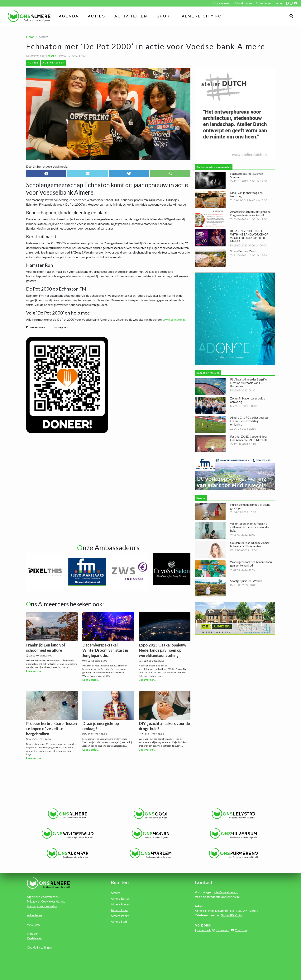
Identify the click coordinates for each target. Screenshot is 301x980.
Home (30, 37)
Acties (97, 16)
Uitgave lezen (221, 3)
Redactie (51, 56)
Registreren (35, 938)
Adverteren (263, 3)
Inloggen (33, 933)
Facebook (204, 930)
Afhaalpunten (243, 3)
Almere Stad (119, 921)
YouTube (241, 930)
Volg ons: (203, 925)
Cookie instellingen (39, 947)
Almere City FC (202, 16)
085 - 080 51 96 (231, 915)
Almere (116, 893)
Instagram (222, 930)
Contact (204, 882)
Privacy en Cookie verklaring (46, 901)
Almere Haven (120, 904)
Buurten (120, 882)
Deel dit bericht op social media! (47, 166)
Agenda (69, 16)
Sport (165, 16)
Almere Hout (119, 910)
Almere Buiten (120, 898)
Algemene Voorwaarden (43, 897)
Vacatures (33, 924)
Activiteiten (131, 16)
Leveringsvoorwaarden (42, 906)
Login (278, 3)
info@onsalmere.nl (226, 892)
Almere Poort (120, 916)
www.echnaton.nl (174, 319)
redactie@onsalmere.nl (225, 897)
